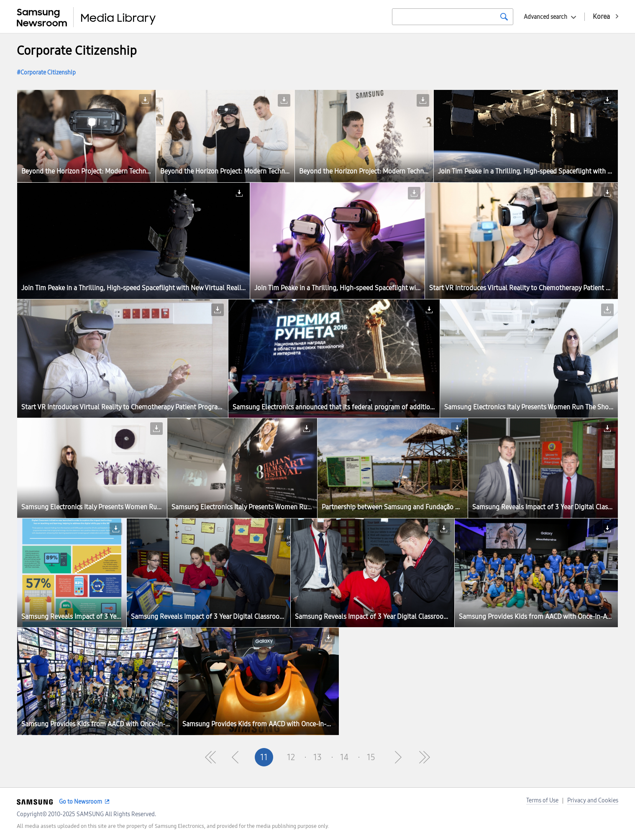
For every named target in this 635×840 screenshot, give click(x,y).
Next (398, 757)
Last (425, 757)
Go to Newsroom (81, 802)
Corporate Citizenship (48, 73)
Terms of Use (542, 800)
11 (264, 757)
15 (371, 757)
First (210, 757)
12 (291, 757)
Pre (237, 757)
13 (317, 757)
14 (344, 757)
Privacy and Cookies (593, 800)
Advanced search (545, 17)
